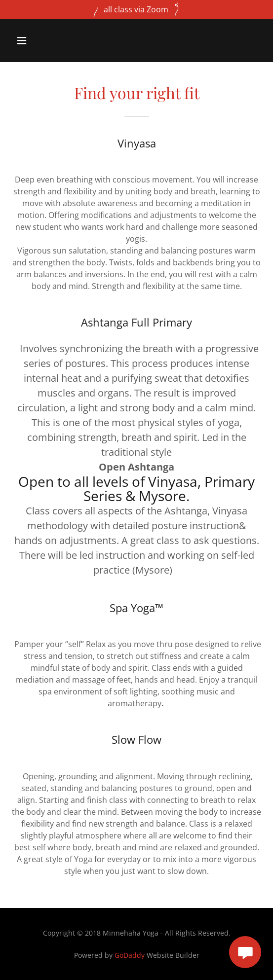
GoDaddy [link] (130, 955)
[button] (40, 40)
